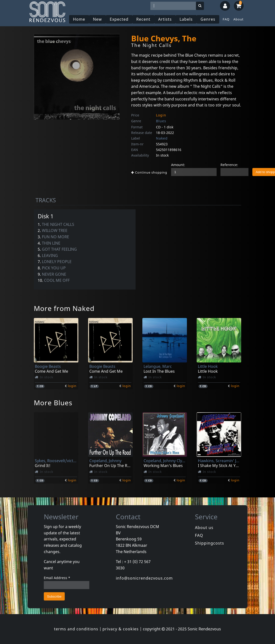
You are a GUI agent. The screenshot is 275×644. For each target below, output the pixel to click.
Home (79, 19)
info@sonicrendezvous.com (144, 578)
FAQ (226, 19)
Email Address (57, 578)
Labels (186, 19)
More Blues (53, 403)
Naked (162, 138)
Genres (208, 19)
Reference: (229, 165)
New (97, 19)
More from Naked (64, 308)
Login (161, 115)
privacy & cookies (121, 629)
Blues (161, 121)
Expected (119, 19)
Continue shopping (149, 172)
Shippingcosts (210, 543)
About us (204, 528)
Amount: (178, 165)
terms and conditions (76, 629)
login (72, 386)
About (238, 19)
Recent (143, 19)
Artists (165, 19)
